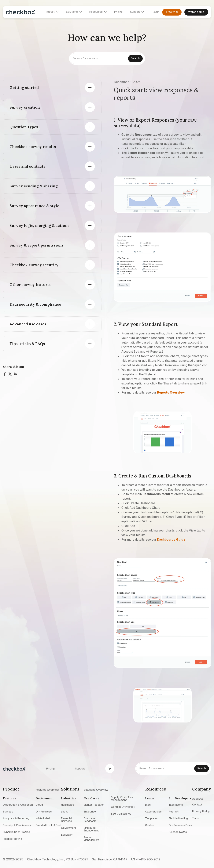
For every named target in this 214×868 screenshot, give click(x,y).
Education (67, 835)
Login (156, 12)
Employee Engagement (91, 829)
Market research (94, 805)
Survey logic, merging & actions (39, 225)
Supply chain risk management (122, 799)
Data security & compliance (35, 304)
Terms (196, 818)
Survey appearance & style (34, 206)
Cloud (39, 805)
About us (198, 798)
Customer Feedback (90, 820)
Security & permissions (17, 825)
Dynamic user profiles (16, 832)
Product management (91, 839)
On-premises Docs (180, 825)
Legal (64, 812)
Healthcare (68, 805)
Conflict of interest (123, 807)
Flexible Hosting (12, 839)
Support (80, 769)
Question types (24, 127)
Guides (149, 825)
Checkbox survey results (33, 147)
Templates (151, 818)
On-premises (44, 812)
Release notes (178, 832)
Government (68, 828)
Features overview (47, 790)
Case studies (153, 812)
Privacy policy (201, 811)
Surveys (8, 812)
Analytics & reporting (16, 818)
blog (148, 805)
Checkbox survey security (34, 265)
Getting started (24, 87)
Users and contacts (27, 166)
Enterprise (90, 812)
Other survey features (30, 285)
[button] (52, 12)
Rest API (174, 812)
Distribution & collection (18, 805)
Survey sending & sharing (34, 186)
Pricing (118, 12)
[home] (21, 12)
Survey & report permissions (37, 245)
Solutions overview (96, 790)
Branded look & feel (48, 825)
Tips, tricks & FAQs (27, 344)
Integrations (176, 805)
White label (43, 818)
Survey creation (25, 107)
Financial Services (66, 820)
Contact (197, 805)
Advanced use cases (28, 324)
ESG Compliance (121, 814)
